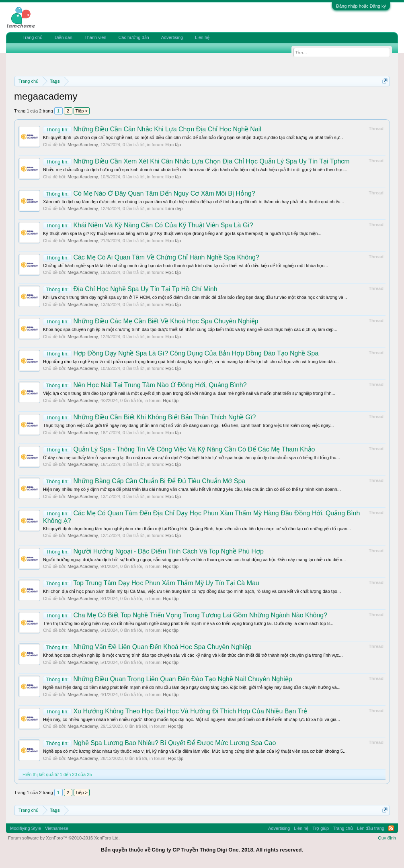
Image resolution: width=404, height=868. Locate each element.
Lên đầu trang (371, 828)
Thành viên (95, 37)
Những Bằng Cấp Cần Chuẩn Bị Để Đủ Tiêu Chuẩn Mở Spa (144, 481)
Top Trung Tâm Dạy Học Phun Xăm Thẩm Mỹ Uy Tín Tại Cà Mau (151, 583)
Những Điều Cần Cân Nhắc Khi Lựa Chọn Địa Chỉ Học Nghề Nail (152, 129)
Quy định (387, 838)
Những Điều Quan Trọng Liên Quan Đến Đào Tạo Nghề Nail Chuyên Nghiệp (168, 679)
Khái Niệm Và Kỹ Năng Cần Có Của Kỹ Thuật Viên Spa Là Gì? (148, 225)
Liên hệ (202, 37)
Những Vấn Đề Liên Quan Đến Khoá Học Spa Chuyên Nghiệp (147, 647)
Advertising (172, 37)
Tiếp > (82, 111)
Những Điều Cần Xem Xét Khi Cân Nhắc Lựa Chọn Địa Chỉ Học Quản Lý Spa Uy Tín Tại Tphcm (196, 161)
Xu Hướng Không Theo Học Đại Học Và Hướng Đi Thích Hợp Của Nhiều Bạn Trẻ (175, 711)
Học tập (173, 145)
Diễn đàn (64, 37)
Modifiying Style (26, 828)
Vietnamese (57, 828)
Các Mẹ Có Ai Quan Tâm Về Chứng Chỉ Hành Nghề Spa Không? (151, 257)
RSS (391, 828)
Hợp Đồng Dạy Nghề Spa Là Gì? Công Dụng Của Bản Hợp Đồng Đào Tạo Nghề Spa (181, 353)
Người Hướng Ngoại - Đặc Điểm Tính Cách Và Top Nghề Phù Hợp (153, 551)
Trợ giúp (321, 828)
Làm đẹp (174, 208)
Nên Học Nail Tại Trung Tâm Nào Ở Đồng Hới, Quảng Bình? (145, 385)
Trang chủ (33, 37)
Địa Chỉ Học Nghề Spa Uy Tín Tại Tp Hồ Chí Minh (130, 289)
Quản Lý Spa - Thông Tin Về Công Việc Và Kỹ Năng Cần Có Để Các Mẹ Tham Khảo (179, 449)
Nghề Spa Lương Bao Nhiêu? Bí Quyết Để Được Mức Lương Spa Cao (159, 743)
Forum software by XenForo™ (64, 838)
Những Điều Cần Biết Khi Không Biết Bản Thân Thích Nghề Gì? (149, 417)
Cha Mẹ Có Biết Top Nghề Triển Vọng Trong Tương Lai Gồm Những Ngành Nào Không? (185, 615)
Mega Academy (83, 145)
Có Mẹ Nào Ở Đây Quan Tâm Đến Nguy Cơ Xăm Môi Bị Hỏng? (149, 193)
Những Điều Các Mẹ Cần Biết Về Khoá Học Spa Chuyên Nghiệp (151, 321)
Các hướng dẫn (133, 37)
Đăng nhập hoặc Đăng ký (361, 6)
